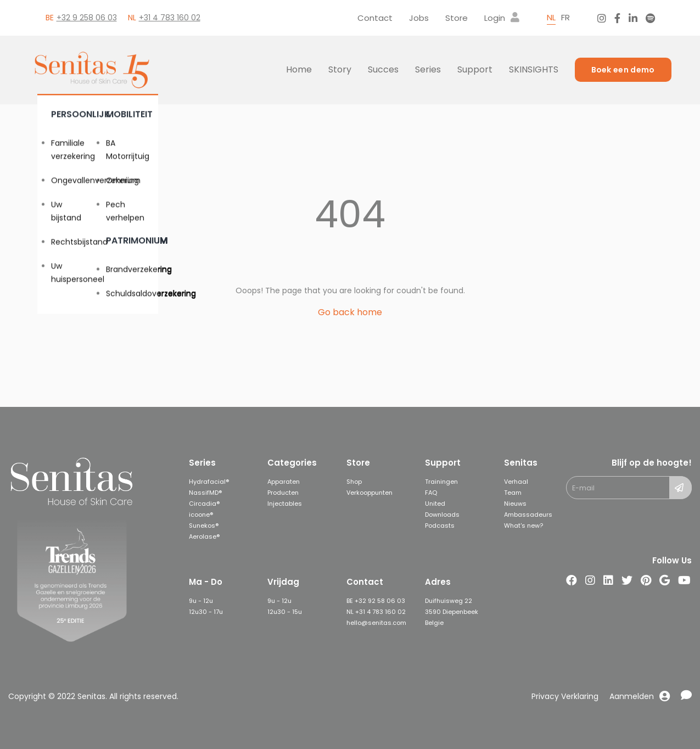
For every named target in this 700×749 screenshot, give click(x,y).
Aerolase (203, 536)
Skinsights (534, 69)
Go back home (350, 312)
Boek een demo (623, 70)
